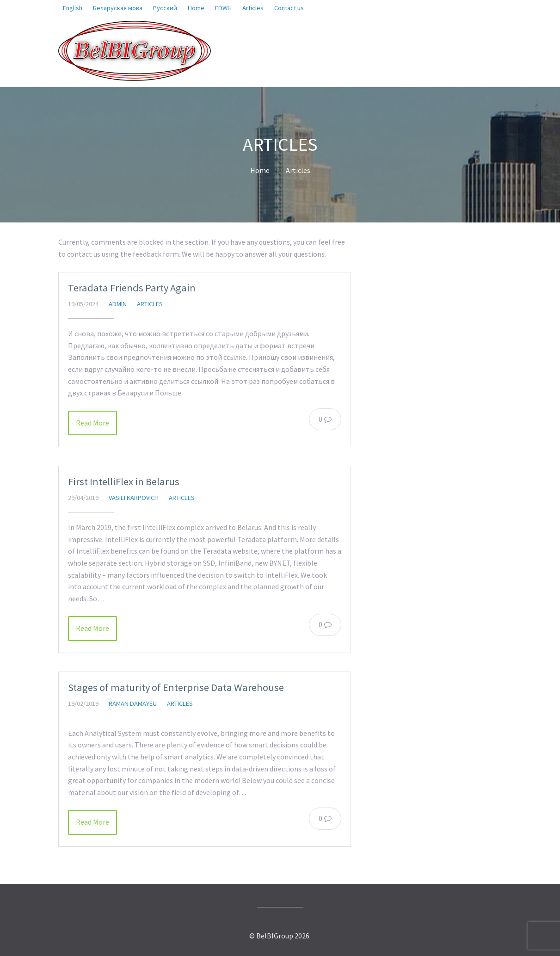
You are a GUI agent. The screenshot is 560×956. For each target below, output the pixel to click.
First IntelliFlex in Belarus (124, 481)
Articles (298, 170)
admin (118, 304)
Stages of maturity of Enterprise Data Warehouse (176, 687)
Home (260, 170)
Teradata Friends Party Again (132, 288)
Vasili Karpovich (134, 498)
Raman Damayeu (133, 703)
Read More (92, 423)
